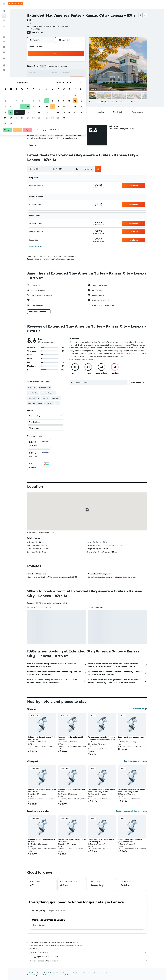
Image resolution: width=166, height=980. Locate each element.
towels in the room (35, 403)
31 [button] (51, 90)
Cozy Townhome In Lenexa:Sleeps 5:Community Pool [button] (101, 841)
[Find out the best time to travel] (4, 47)
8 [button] (79, 68)
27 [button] (68, 84)
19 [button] (62, 79)
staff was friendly (44, 388)
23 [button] (45, 84)
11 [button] (57, 73)
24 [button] (51, 84)
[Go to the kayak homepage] (16, 4)
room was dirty (34, 398)
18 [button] (57, 79)
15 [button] (79, 73)
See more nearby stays (138, 709)
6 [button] (68, 68)
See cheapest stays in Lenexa (136, 761)
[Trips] (4, 59)
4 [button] (57, 68)
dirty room (32, 388)
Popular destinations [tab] (57, 911)
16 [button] (45, 79)
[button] (4, 4)
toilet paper (56, 398)
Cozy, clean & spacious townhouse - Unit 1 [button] (132, 738)
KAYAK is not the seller (88, 952)
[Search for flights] (4, 11)
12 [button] (62, 73)
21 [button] (74, 79)
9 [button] (45, 73)
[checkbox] (39, 444)
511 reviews (40, 32)
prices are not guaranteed (74, 945)
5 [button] (62, 68)
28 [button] (73, 84)
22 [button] (79, 79)
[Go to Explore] (4, 37)
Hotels (41, 973)
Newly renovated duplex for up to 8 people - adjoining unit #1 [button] (102, 791)
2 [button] (45, 68)
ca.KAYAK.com (32, 973)
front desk (45, 398)
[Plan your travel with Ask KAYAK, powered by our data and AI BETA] (4, 32)
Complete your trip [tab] (38, 911)
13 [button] (68, 73)
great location (33, 393)
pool (58, 403)
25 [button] (57, 84)
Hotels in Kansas (88, 973)
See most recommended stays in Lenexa (131, 811)
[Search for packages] (4, 26)
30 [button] (45, 90)
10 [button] (51, 73)
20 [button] (68, 79)
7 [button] (73, 68)
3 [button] (51, 68)
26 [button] (62, 84)
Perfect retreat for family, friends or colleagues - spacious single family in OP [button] (102, 739)
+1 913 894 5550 (34, 29)
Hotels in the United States (71, 973)
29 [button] (79, 84)
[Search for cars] (4, 21)
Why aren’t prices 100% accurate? (88, 961)
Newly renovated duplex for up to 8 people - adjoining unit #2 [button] (132, 791)
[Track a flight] (4, 42)
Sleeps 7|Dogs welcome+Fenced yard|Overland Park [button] (131, 841)
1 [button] (79, 62)
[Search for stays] (4, 16)
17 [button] (51, 79)
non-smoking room (48, 393)
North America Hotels (53, 973)
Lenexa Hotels (100, 973)
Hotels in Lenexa (39, 925)
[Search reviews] (100, 383)
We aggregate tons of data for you (88, 957)
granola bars (49, 403)
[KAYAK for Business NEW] (4, 52)
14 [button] (74, 73)
